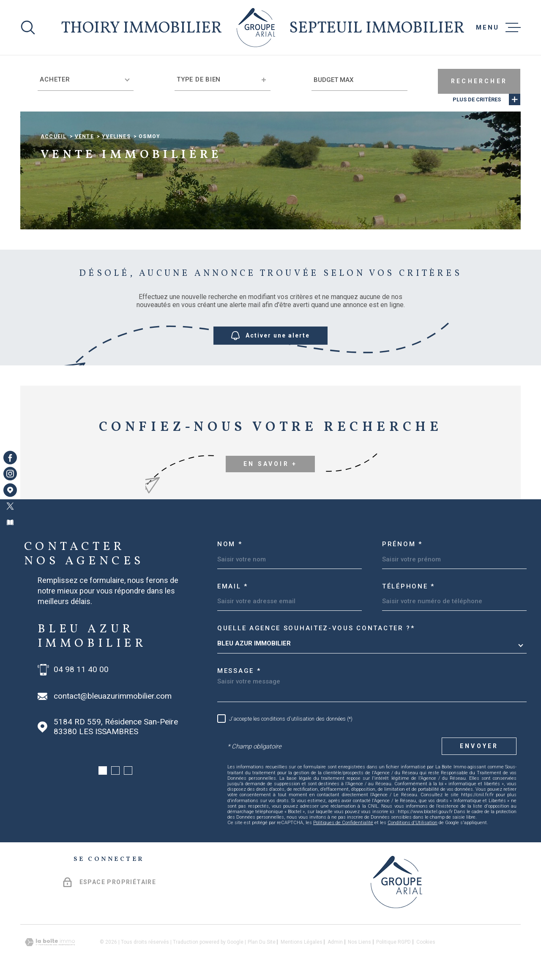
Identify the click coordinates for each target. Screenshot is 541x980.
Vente (84, 136)
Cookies (426, 942)
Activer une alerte (270, 336)
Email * (233, 586)
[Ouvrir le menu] (498, 27)
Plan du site (262, 942)
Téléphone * (408, 586)
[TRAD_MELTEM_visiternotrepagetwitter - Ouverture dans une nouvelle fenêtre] (10, 506)
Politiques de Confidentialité (343, 823)
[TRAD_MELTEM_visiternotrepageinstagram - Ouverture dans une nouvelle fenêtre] (10, 474)
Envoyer (479, 746)
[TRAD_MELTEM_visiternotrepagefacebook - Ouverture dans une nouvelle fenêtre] (10, 457)
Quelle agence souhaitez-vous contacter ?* (316, 628)
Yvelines (116, 136)
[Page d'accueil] (256, 27)
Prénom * (402, 544)
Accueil (53, 136)
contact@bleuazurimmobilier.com (113, 696)
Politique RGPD (393, 942)
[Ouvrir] (28, 27)
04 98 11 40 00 (81, 670)
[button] (103, 770)
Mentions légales (302, 942)
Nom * (230, 544)
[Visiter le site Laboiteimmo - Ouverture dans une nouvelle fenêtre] (50, 942)
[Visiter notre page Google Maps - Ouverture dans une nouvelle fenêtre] (10, 490)
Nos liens (359, 942)
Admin (335, 942)
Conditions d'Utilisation (413, 823)
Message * (239, 671)
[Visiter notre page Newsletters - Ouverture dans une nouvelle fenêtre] (10, 523)
